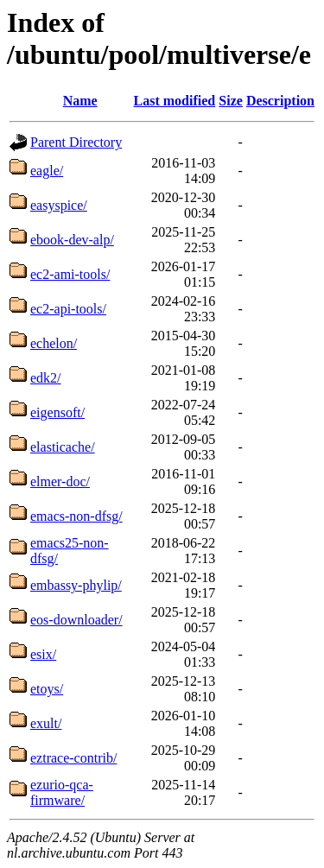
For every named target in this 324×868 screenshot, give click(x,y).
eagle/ (47, 171)
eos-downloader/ (76, 620)
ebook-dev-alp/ (72, 240)
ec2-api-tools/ (68, 309)
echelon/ (54, 343)
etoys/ (47, 689)
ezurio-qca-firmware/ (62, 792)
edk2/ (46, 378)
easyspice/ (59, 205)
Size (231, 101)
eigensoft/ (57, 412)
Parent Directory (76, 142)
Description (280, 101)
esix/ (43, 654)
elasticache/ (63, 447)
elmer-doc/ (60, 482)
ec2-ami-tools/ (70, 274)
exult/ (46, 723)
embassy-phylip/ (76, 585)
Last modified (174, 101)
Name (80, 101)
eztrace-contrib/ (73, 758)
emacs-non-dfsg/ (76, 516)
